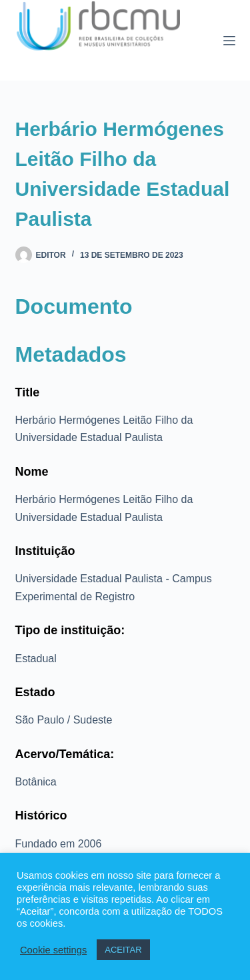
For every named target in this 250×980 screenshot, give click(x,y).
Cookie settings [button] (53, 950)
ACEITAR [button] (123, 950)
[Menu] (229, 41)
